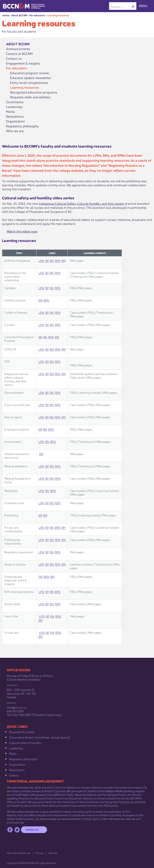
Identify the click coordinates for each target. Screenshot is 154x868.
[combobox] (121, 6)
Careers (14, 775)
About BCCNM (19, 15)
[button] (133, 6)
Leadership (14, 107)
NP (47, 261)
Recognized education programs (34, 92)
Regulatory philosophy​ (23, 759)
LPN (41, 261)
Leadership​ (16, 748)
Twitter (17, 830)
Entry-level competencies (29, 82)
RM (64, 261)
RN (52, 261)
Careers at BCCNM (19, 54)
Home (6, 15)
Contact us (14, 58)
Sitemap (53, 853)
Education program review (29, 73)
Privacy (39, 853)
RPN (58, 261)
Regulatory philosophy (22, 126)
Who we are (15, 131)
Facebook (10, 830)
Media (10, 111)
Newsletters (15, 116)
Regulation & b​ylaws (22, 732)
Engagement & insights (23, 63)
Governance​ (17, 737)
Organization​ (17, 764)
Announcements (18, 49)
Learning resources (58, 15)
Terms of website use (18, 853)
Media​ (13, 753)
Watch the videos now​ (22, 231)
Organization (15, 121)
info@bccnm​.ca (16, 707)
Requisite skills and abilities (30, 97)
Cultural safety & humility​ (25, 742)
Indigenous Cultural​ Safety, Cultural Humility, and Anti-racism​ (82, 203)
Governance (15, 102)
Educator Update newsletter (31, 78)
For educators (37, 15)
